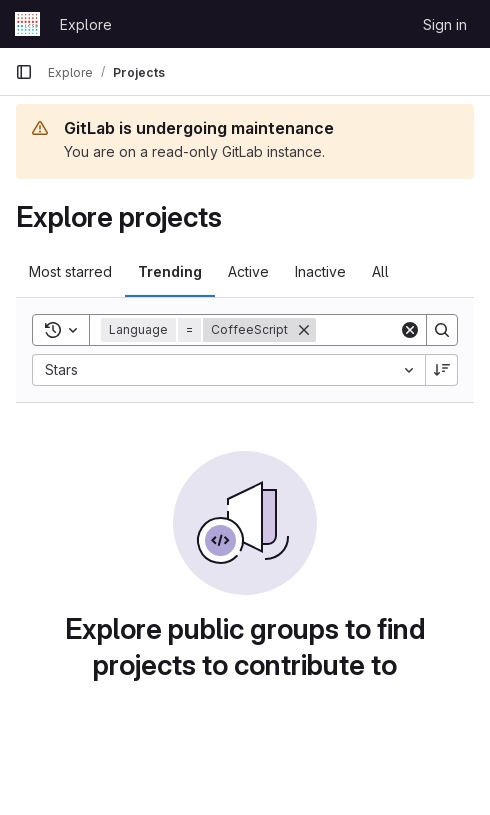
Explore (86, 24)
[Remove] (304, 330)
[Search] (442, 330)
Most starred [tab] (70, 271)
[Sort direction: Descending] (442, 370)
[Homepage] (27, 24)
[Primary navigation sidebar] (24, 72)
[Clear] (410, 330)
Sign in (445, 24)
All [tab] (380, 271)
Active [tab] (248, 271)
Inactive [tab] (320, 271)
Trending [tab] (170, 271)
